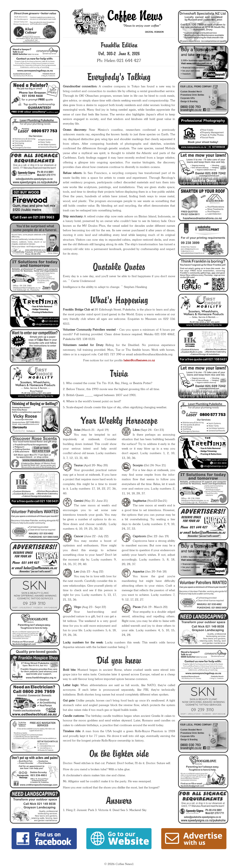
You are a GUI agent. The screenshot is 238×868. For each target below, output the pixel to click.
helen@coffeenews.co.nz (139, 360)
